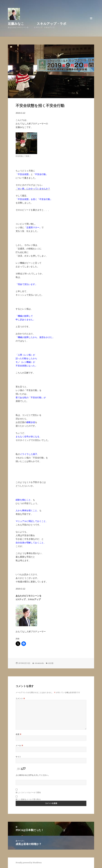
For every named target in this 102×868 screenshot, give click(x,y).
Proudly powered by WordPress (29, 863)
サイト (18, 757)
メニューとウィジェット (91, 21)
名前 (18, 734)
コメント (20, 698)
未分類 (51, 663)
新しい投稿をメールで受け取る (28, 799)
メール (19, 745)
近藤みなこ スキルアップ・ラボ (37, 23)
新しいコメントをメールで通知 (28, 792)
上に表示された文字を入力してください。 (33, 775)
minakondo (39, 663)
